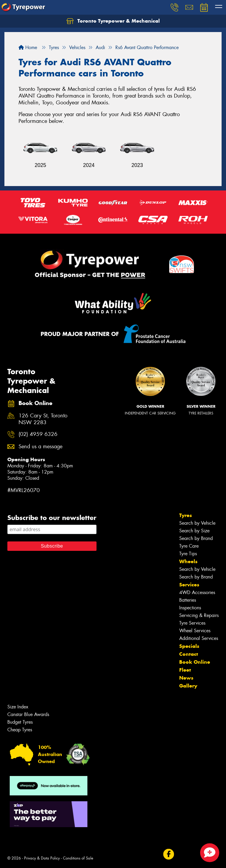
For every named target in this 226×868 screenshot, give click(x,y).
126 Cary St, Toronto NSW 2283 (43, 419)
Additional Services (199, 638)
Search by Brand (196, 538)
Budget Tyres (20, 722)
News (186, 678)
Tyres (186, 515)
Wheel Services (195, 631)
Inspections (190, 608)
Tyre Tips (188, 554)
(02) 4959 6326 (38, 434)
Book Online (195, 662)
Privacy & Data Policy (42, 858)
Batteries (188, 600)
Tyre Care (189, 546)
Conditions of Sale (78, 858)
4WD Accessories (197, 592)
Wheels (188, 561)
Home (28, 47)
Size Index (18, 707)
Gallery (188, 686)
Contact (189, 654)
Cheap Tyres (20, 730)
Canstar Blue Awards (28, 714)
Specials (189, 646)
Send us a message (40, 447)
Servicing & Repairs (199, 615)
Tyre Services (192, 623)
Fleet (185, 670)
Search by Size (194, 531)
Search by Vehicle (197, 523)
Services (189, 585)
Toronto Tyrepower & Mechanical (113, 21)
